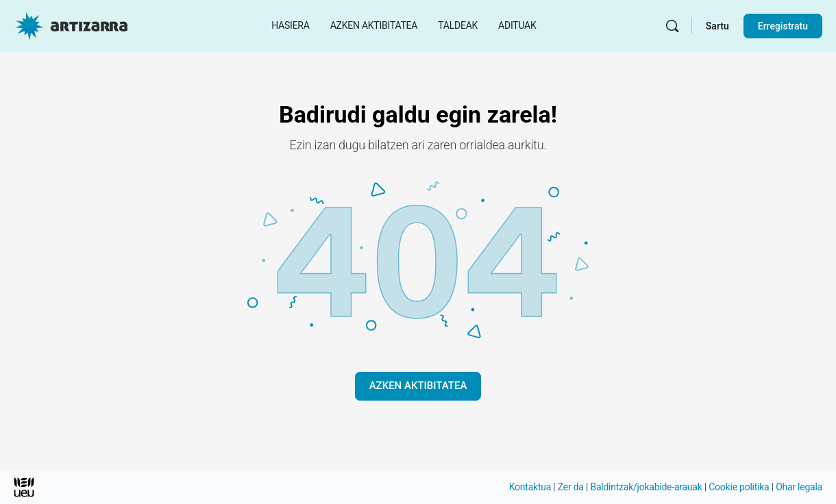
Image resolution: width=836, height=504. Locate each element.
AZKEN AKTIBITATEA (418, 386)
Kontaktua (530, 487)
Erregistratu (783, 26)
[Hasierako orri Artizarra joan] (71, 25)
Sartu (717, 26)
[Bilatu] (672, 26)
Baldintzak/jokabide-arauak (646, 487)
